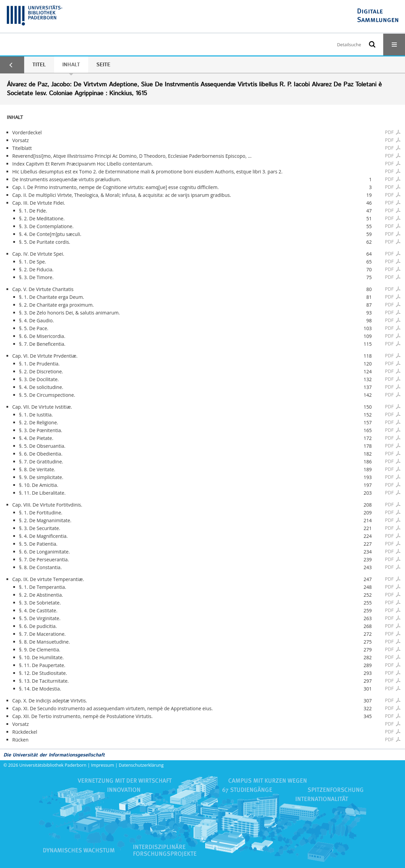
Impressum (103, 765)
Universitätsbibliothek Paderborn (53, 765)
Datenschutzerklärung (141, 765)
